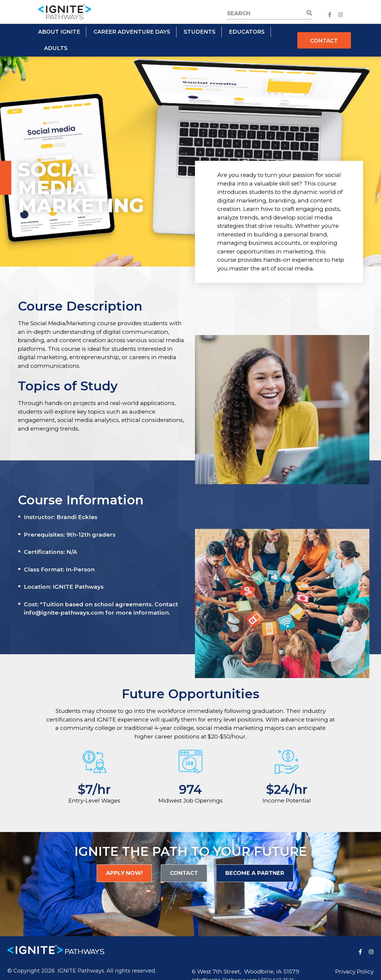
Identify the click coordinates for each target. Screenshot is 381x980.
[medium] (330, 15)
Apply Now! (124, 873)
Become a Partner (255, 873)
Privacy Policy (354, 972)
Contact (324, 41)
